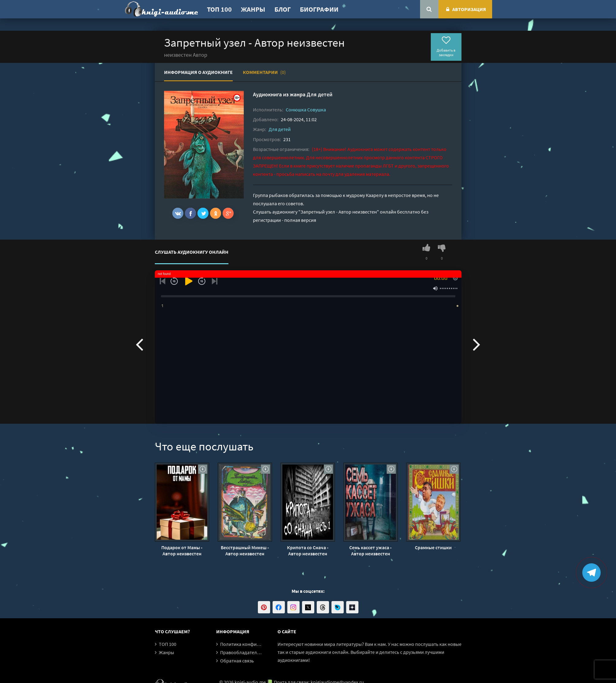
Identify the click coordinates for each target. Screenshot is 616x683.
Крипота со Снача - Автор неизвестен (308, 550)
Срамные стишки (433, 547)
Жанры (253, 9)
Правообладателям (241, 652)
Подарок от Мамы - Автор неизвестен (182, 550)
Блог (283, 9)
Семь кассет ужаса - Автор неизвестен (370, 550)
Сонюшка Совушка (306, 110)
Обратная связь (237, 661)
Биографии (319, 9)
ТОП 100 (219, 9)
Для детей (319, 94)
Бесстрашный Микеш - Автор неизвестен (245, 550)
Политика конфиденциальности (255, 644)
